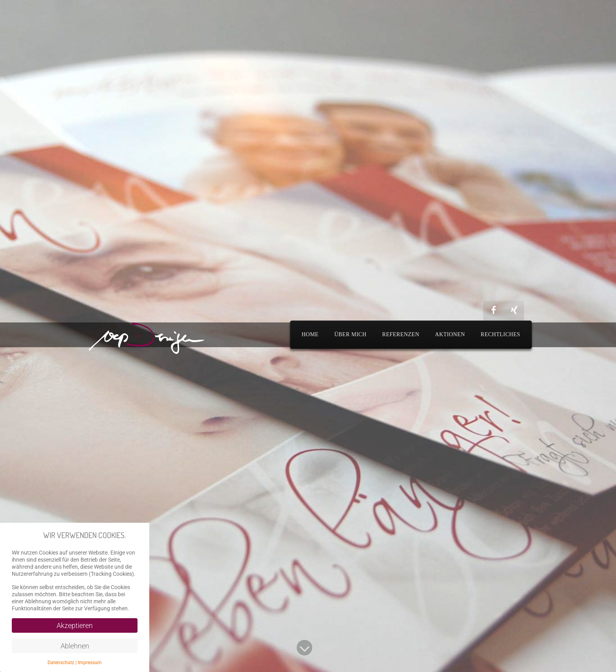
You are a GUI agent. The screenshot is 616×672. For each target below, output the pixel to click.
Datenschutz (61, 663)
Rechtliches (500, 334)
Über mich (350, 334)
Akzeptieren (75, 625)
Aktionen (450, 334)
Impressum (90, 663)
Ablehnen (75, 646)
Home (310, 334)
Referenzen (401, 334)
